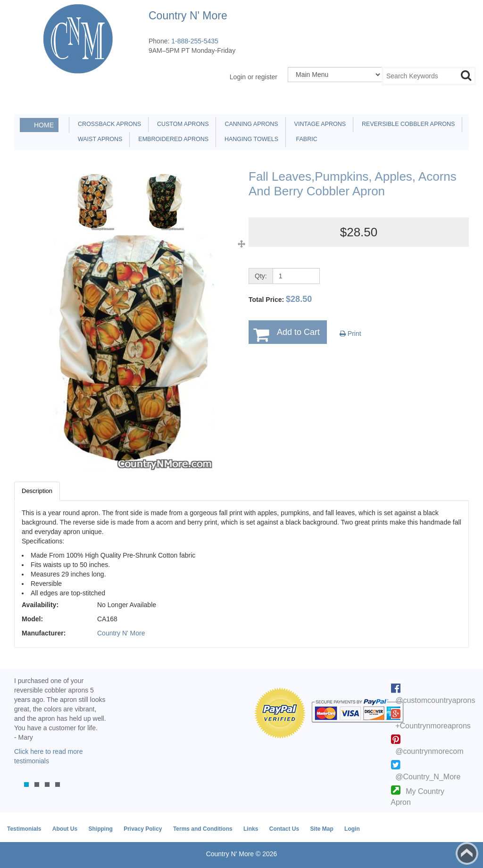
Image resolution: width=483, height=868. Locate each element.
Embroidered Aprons (172, 139)
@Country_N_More (428, 777)
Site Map (321, 829)
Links (251, 829)
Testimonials (24, 829)
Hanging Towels (250, 139)
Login (352, 829)
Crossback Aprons (108, 124)
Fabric (304, 139)
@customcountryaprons (435, 700)
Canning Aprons (250, 124)
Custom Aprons (181, 124)
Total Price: (280, 299)
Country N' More (121, 633)
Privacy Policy (143, 829)
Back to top (467, 853)
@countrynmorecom (429, 751)
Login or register (254, 77)
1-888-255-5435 (195, 41)
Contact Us (284, 829)
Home (44, 125)
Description (37, 491)
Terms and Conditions (203, 829)
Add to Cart (298, 332)
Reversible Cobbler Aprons (407, 124)
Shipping (100, 829)
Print (350, 334)
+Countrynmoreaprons (433, 726)
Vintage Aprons (318, 124)
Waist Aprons (98, 139)
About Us (65, 829)
